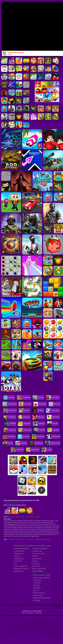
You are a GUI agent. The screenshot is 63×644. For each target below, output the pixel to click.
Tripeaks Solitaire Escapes (14, 503)
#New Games (12, 517)
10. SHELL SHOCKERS (38, 571)
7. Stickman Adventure (39, 593)
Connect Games (20, 540)
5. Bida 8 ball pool (19, 558)
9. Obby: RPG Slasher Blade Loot (41, 598)
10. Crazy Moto (37, 600)
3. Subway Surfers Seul (38, 553)
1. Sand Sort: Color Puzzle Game (41, 578)
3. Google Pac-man (19, 553)
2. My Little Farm (37, 580)
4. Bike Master (37, 585)
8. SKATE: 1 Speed (38, 595)
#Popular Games (30, 517)
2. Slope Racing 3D (19, 551)
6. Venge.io (35, 561)
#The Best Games (20, 517)
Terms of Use (38, 613)
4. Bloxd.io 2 (17, 556)
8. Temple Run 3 (36, 566)
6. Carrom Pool (18, 561)
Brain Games (39, 540)
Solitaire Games (21, 505)
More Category (47, 540)
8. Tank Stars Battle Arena (21, 566)
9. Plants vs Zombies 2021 (39, 569)
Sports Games (11, 540)
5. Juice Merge (37, 588)
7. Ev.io (16, 564)
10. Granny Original (19, 571)
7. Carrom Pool (36, 564)
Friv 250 (6, 503)
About (24, 613)
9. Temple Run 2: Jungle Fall (21, 569)
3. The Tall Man (37, 583)
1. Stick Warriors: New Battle (21, 548)
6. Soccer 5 (36, 590)
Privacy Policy (30, 613)
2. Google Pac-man (37, 551)
